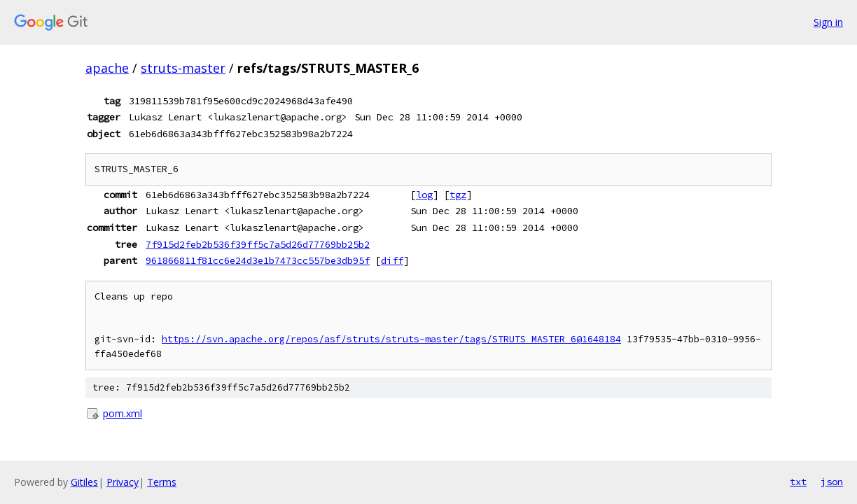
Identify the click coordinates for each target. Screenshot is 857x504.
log (424, 195)
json (832, 482)
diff (392, 260)
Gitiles (84, 482)
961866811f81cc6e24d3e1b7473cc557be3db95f (258, 260)
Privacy (123, 482)
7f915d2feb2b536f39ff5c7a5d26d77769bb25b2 (258, 244)
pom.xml (123, 413)
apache (107, 68)
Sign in (828, 22)
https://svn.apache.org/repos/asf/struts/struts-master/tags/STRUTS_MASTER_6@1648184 (391, 339)
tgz (458, 195)
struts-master (183, 68)
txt (798, 482)
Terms (162, 482)
